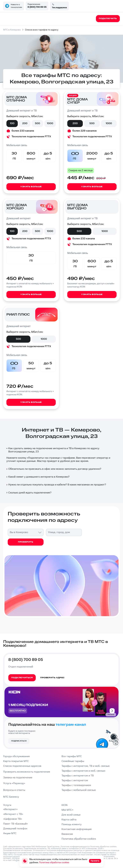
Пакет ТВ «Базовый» (15, 824)
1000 (50, 123)
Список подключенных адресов (22, 766)
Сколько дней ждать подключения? (29, 493)
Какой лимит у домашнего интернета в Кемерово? (38, 477)
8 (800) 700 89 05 (37, 7)
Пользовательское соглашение (18, 850)
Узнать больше (31, 187)
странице (115, 850)
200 (25, 123)
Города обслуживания (16, 756)
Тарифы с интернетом (75, 780)
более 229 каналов (84, 131)
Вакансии (67, 834)
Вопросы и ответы (14, 790)
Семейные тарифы (73, 761)
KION (64, 805)
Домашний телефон (15, 829)
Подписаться (19, 741)
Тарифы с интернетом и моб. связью (83, 771)
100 (12, 123)
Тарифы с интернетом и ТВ (78, 776)
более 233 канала (23, 131)
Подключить (36, 458)
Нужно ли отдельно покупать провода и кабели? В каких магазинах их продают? (56, 485)
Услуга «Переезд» (14, 783)
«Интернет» (10, 809)
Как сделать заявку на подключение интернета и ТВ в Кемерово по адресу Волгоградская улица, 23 (53, 450)
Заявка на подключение (18, 778)
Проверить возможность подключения (27, 772)
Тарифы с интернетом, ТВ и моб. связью (86, 766)
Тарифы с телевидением (76, 785)
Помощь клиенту (72, 824)
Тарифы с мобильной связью (79, 790)
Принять (95, 861)
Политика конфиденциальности (75, 847)
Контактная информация (77, 829)
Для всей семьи (71, 815)
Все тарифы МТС (72, 756)
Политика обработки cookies (79, 839)
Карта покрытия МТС (16, 761)
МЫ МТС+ (68, 810)
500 (37, 123)
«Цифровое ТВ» (13, 819)
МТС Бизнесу (11, 797)
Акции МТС (10, 833)
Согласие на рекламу (13, 849)
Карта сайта (69, 820)
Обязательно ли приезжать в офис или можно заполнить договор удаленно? (53, 469)
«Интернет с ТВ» (13, 814)
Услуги (7, 805)
